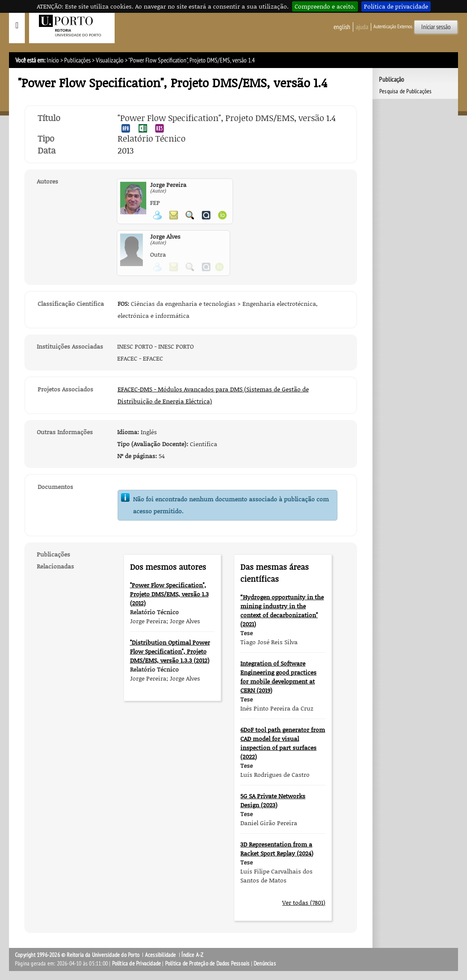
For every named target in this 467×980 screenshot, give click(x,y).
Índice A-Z (192, 955)
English (342, 27)
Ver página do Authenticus (206, 215)
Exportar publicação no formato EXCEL (143, 128)
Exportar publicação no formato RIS (160, 128)
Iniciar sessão (436, 27)
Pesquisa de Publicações (406, 91)
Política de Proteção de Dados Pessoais (207, 964)
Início (53, 60)
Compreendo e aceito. (325, 6)
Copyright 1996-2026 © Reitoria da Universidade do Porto (77, 955)
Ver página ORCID (222, 215)
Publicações (77, 60)
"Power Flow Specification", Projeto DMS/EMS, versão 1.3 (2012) (169, 594)
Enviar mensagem (174, 215)
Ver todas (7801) (304, 902)
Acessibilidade (161, 955)
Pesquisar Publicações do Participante (190, 215)
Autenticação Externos (393, 27)
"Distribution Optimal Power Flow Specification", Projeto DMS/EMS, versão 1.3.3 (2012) (170, 651)
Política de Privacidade (137, 964)
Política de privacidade (396, 6)
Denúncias (265, 964)
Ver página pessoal (157, 215)
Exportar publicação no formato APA (126, 128)
